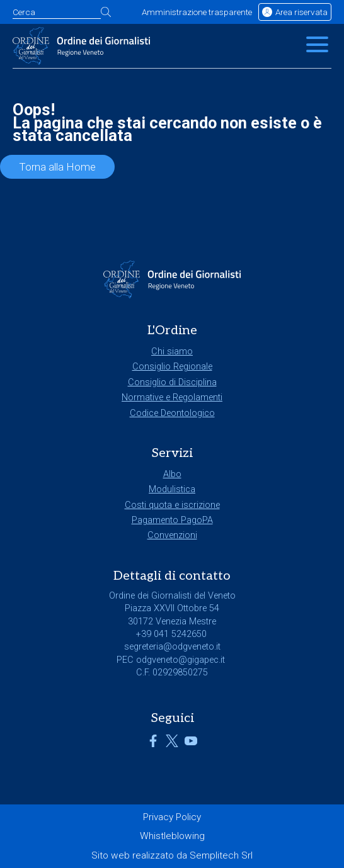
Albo (172, 474)
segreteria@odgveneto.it (172, 647)
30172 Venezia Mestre (172, 622)
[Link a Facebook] (153, 744)
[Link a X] (172, 744)
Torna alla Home (57, 167)
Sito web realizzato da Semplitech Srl (172, 855)
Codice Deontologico (172, 413)
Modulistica (172, 489)
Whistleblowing (172, 836)
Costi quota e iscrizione (172, 505)
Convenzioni (172, 535)
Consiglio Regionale (172, 367)
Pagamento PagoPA (172, 520)
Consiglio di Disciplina (172, 382)
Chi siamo (172, 352)
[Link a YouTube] (191, 744)
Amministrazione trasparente (197, 12)
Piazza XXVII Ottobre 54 (172, 608)
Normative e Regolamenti (172, 397)
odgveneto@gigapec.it (181, 660)
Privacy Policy (172, 817)
